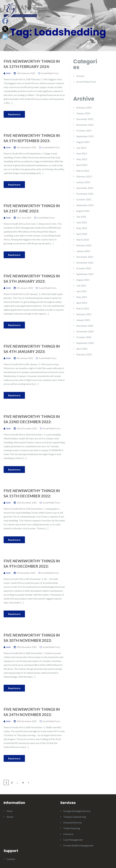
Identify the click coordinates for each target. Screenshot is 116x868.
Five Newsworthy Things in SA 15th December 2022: (32, 493)
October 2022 (84, 199)
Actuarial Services (73, 822)
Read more (14, 114)
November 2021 (85, 263)
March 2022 (83, 240)
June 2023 (82, 153)
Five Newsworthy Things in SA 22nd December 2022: (32, 419)
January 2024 (83, 113)
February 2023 (84, 176)
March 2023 (83, 171)
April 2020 (82, 349)
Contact (11, 859)
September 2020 (85, 343)
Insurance (68, 834)
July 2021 (81, 285)
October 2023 (84, 130)
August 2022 (83, 211)
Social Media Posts (50, 73)
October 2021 (84, 268)
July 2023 (81, 148)
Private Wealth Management (78, 845)
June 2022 (82, 222)
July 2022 (81, 217)
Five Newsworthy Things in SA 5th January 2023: (32, 279)
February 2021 (84, 314)
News (10, 811)
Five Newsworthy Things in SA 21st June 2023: (32, 208)
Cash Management (73, 840)
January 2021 (83, 320)
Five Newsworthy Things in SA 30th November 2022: (32, 638)
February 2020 (84, 354)
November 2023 (85, 125)
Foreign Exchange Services (77, 811)
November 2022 (85, 194)
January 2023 (83, 182)
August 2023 (83, 142)
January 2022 (83, 251)
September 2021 (85, 274)
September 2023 (85, 136)
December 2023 (85, 119)
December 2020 (85, 326)
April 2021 (82, 303)
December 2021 (85, 257)
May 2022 (82, 228)
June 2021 (82, 291)
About (10, 817)
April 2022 (82, 234)
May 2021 (82, 297)
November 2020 (85, 331)
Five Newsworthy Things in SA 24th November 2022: (32, 712)
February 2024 (84, 107)
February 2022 (84, 245)
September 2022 (85, 205)
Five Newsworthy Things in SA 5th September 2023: (32, 138)
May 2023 (82, 159)
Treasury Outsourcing (75, 817)
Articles (80, 76)
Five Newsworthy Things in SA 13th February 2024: (32, 64)
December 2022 (85, 188)
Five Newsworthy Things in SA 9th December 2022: (32, 563)
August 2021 (83, 280)
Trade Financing (72, 828)
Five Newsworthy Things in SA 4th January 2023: (32, 349)
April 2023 (82, 165)
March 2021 (83, 308)
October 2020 (84, 337)
